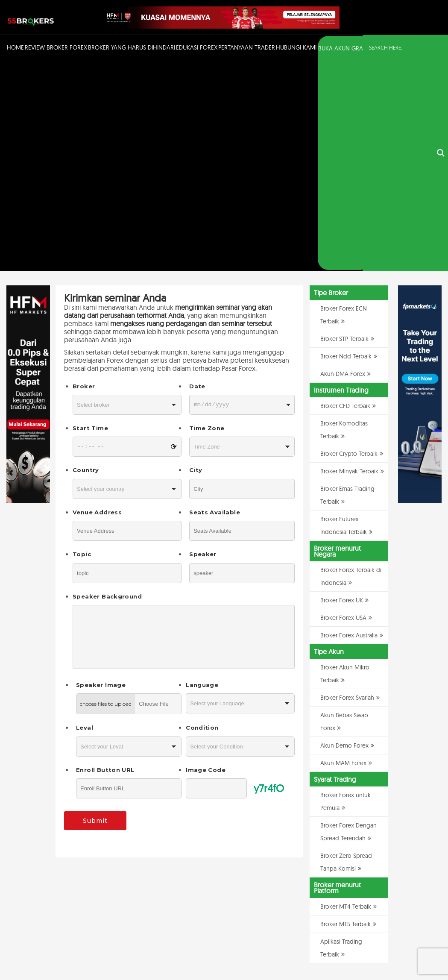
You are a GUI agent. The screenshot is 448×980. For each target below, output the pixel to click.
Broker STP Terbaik (344, 130)
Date (197, 177)
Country (86, 261)
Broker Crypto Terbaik (349, 245)
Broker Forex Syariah (347, 489)
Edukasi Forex (197, 47)
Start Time (90, 220)
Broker (84, 177)
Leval (85, 519)
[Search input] (400, 48)
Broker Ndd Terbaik (346, 147)
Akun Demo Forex (344, 537)
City (196, 261)
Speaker (203, 346)
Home (15, 47)
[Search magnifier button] (441, 49)
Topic (82, 346)
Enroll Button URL (105, 561)
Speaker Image (101, 476)
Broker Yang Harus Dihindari (132, 47)
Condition (202, 519)
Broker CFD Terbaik (345, 197)
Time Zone (207, 220)
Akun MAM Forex (343, 554)
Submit (95, 612)
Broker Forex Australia (349, 426)
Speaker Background (107, 387)
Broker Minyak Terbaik (349, 262)
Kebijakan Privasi (356, 952)
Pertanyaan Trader (247, 47)
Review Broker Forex (56, 47)
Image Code (206, 561)
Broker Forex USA (343, 409)
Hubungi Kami (296, 47)
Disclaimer (389, 952)
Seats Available (215, 303)
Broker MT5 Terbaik (346, 715)
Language (202, 476)
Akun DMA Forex (343, 165)
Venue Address (97, 303)
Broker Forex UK (342, 391)
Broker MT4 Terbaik (346, 698)
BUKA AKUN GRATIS (344, 48)
